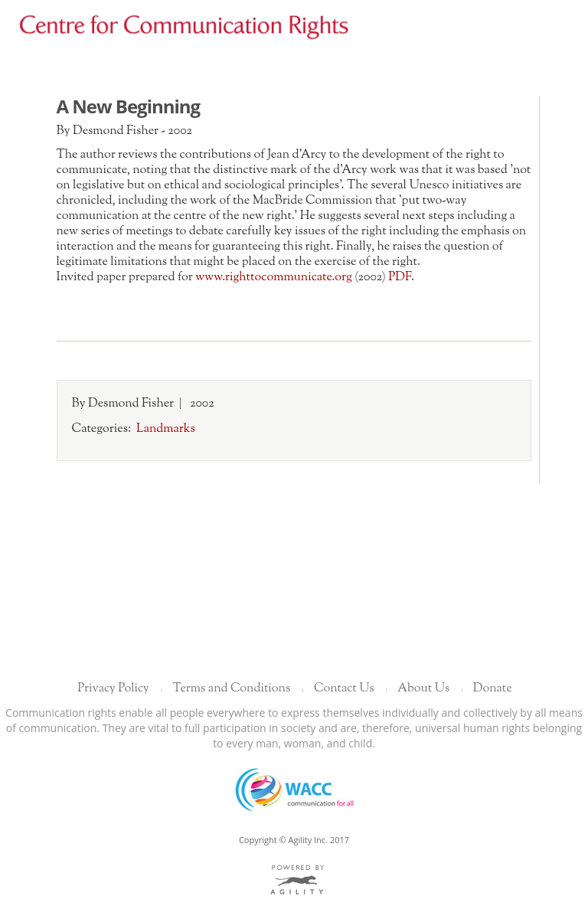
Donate (493, 689)
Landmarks (166, 429)
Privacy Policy (113, 689)
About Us (423, 689)
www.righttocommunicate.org (273, 278)
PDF (400, 278)
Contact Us (344, 689)
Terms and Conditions (232, 689)
